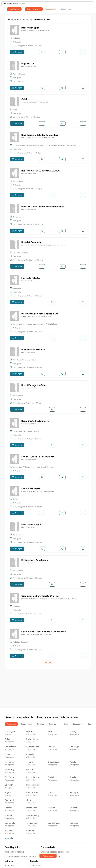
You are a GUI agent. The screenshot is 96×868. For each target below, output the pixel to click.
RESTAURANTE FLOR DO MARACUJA (40, 171)
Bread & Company (31, 242)
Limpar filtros (66, 9)
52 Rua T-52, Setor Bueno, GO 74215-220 (36, 634)
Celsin (25, 99)
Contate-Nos (35, 866)
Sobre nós (9, 866)
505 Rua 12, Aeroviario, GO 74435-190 (35, 31)
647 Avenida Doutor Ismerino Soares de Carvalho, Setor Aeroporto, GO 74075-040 (49, 599)
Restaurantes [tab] (78, 724)
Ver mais (9, 838)
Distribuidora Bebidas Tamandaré (40, 135)
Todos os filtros (51, 9)
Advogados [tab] (11, 724)
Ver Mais (48, 662)
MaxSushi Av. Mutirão (33, 349)
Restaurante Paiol (31, 524)
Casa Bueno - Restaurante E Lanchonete (44, 632)
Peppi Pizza (28, 63)
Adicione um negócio (14, 852)
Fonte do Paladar (31, 278)
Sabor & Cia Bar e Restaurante (38, 457)
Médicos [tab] (64, 724)
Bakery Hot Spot (30, 28)
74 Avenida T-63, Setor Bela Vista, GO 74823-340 (39, 138)
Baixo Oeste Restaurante (35, 421)
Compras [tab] (40, 724)
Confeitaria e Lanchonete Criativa (40, 596)
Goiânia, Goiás (29, 66)
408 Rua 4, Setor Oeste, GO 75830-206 (36, 317)
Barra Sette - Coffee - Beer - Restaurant (43, 206)
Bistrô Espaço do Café (33, 385)
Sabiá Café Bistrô (31, 489)
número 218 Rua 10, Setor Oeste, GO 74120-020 (38, 491)
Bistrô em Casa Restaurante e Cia (40, 314)
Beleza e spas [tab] (26, 724)
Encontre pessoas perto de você (56, 852)
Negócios (14, 9)
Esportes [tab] (53, 724)
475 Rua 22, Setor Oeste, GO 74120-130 (36, 102)
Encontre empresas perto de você (20, 856)
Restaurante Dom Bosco (35, 560)
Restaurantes (34, 9)
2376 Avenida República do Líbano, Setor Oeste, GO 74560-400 (43, 245)
